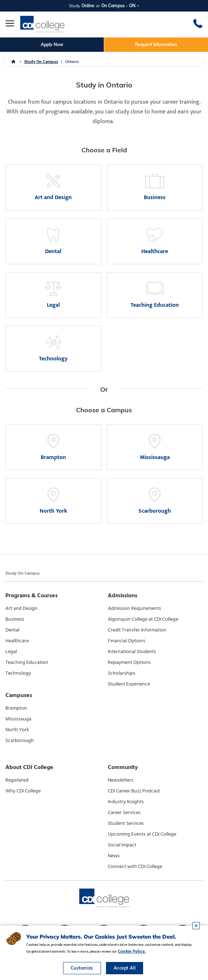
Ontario (72, 62)
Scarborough (20, 741)
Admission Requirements (134, 608)
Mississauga (18, 719)
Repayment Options (129, 662)
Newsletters (121, 780)
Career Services (124, 813)
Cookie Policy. (132, 951)
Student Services (126, 823)
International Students (132, 652)
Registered (17, 780)
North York (17, 730)
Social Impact (122, 845)
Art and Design (21, 608)
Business (15, 619)
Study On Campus (41, 62)
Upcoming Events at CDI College (142, 834)
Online (88, 6)
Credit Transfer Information (137, 630)
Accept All (125, 968)
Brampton (16, 708)
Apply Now (52, 44)
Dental (12, 630)
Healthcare (17, 641)
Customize (82, 968)
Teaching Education (27, 662)
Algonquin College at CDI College (143, 619)
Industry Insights (126, 802)
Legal (11, 652)
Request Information (156, 44)
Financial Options (127, 641)
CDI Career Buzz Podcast (134, 791)
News (114, 856)
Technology (18, 673)
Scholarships (121, 673)
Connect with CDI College (135, 867)
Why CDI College (23, 791)
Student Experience (129, 684)
